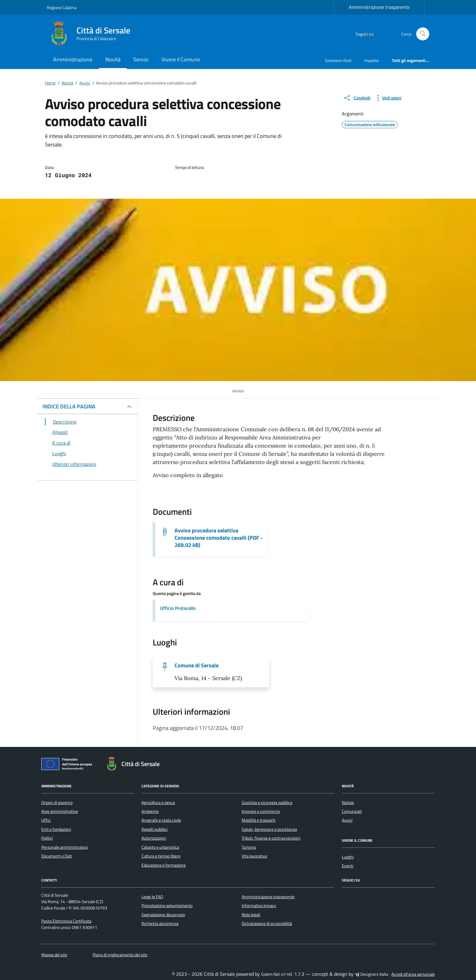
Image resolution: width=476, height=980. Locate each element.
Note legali (251, 915)
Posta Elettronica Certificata (66, 921)
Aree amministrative (60, 811)
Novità (113, 59)
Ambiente (150, 811)
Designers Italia (371, 974)
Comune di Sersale (197, 665)
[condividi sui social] (357, 98)
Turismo (249, 847)
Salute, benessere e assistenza (269, 829)
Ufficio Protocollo (178, 608)
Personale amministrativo (65, 847)
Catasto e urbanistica (160, 847)
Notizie (348, 803)
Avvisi (347, 820)
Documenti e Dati (57, 856)
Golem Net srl (273, 974)
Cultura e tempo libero (161, 856)
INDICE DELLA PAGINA (69, 406)
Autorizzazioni (154, 838)
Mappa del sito (54, 955)
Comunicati (352, 811)
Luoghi (348, 857)
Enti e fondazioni (56, 829)
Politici (47, 838)
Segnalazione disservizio (163, 915)
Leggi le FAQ (152, 897)
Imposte (372, 60)
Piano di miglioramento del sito (120, 955)
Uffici (46, 820)
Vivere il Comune (181, 59)
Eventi (348, 866)
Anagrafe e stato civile (161, 820)
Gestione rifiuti (338, 60)
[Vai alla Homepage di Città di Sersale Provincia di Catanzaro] (92, 34)
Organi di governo (57, 803)
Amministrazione (73, 59)
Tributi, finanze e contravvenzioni (271, 838)
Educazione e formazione (164, 865)
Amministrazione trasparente (379, 7)
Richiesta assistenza (160, 923)
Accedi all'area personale (413, 974)
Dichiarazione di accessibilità (267, 923)
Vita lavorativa (254, 856)
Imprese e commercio (261, 811)
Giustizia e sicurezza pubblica (267, 803)
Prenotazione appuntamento (167, 906)
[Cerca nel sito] (423, 34)
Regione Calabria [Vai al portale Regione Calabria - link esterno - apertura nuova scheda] (62, 7)
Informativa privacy (259, 906)
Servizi (141, 59)
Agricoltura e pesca (158, 803)
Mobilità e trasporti (258, 820)
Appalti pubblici (155, 829)
